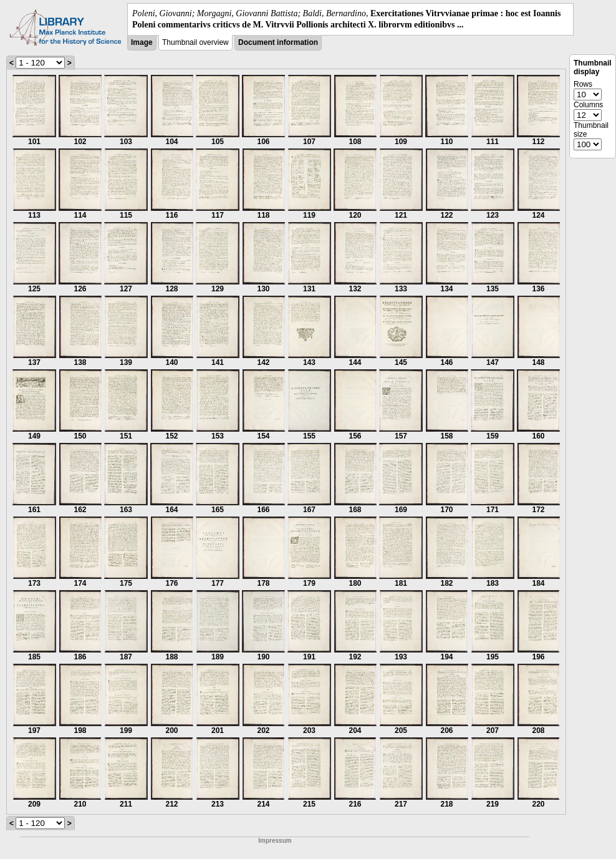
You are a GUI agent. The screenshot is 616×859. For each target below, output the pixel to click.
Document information (278, 42)
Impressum (275, 841)
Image (142, 42)
